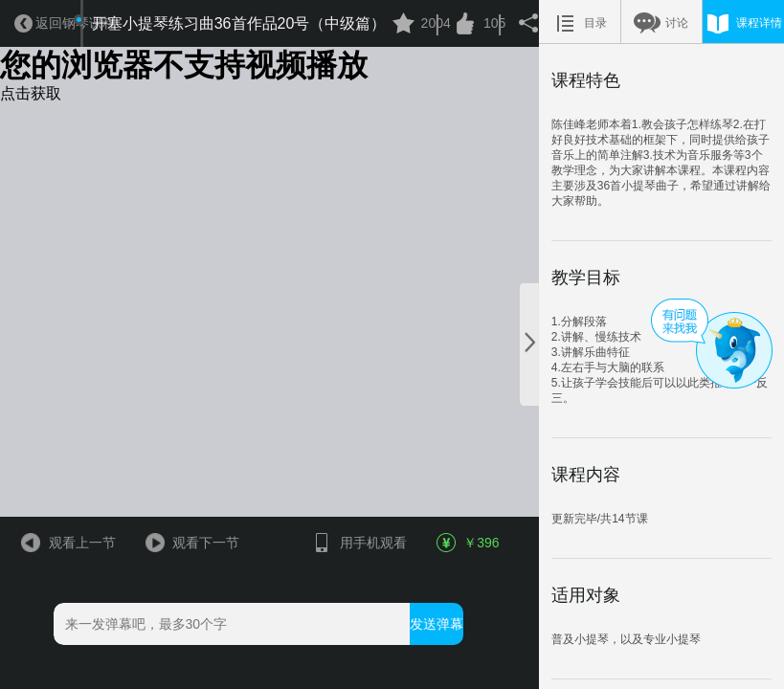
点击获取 (31, 93)
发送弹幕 (437, 624)
